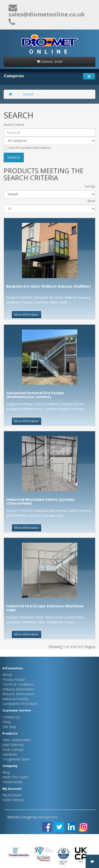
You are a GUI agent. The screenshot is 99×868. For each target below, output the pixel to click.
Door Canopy (13, 749)
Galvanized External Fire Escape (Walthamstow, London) (35, 395)
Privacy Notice (14, 679)
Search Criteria (14, 125)
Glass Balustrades (17, 740)
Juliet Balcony (13, 745)
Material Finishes (16, 699)
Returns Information (18, 694)
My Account (12, 795)
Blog (6, 772)
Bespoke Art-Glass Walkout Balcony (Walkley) (48, 286)
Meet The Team (15, 777)
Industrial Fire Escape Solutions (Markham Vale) (45, 608)
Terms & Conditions (18, 684)
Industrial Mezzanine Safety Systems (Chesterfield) (40, 501)
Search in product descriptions (27, 148)
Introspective (48, 817)
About (7, 675)
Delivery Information (19, 689)
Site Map (9, 727)
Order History (13, 800)
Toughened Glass (16, 759)
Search (28, 94)
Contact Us (11, 717)
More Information (27, 315)
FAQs (7, 722)
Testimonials (13, 782)
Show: (91, 201)
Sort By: (90, 186)
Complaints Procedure (20, 704)
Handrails (10, 754)
